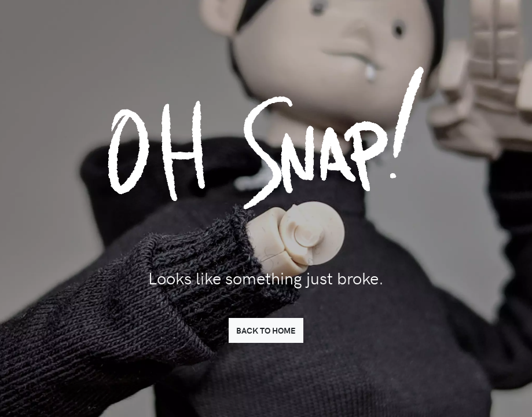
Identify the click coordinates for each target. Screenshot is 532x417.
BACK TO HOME (266, 330)
